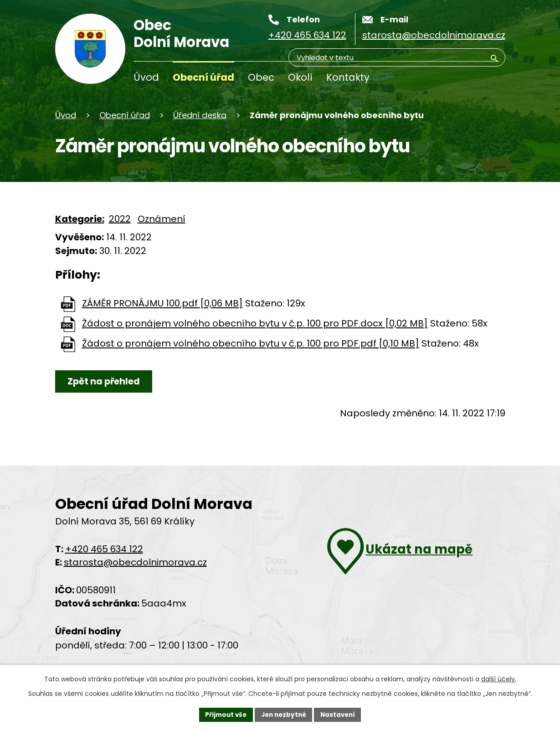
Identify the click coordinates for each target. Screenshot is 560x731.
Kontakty (348, 77)
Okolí (300, 77)
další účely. (499, 678)
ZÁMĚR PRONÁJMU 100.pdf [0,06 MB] (162, 304)
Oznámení (162, 219)
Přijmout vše (223, 714)
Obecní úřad (203, 77)
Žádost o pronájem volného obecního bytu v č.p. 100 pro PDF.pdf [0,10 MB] (251, 344)
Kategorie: (80, 219)
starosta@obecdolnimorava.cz (135, 563)
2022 (120, 219)
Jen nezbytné (284, 714)
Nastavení (340, 714)
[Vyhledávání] (455, 79)
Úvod (146, 77)
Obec (261, 77)
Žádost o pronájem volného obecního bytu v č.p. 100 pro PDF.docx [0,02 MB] (255, 324)
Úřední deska (200, 115)
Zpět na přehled (106, 382)
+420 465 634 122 (104, 550)
